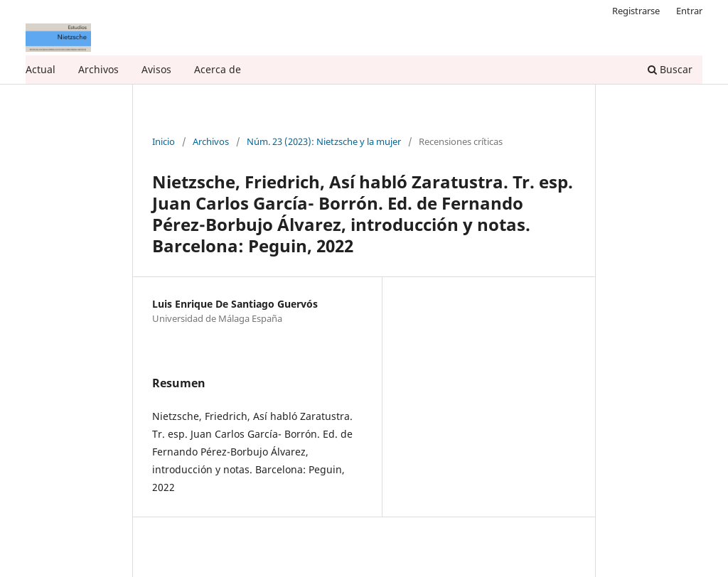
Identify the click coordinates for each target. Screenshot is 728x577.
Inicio (164, 142)
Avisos (156, 69)
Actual (41, 69)
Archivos (98, 69)
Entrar (689, 11)
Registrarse (636, 11)
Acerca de (218, 69)
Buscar (670, 69)
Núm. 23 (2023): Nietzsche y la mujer (324, 142)
